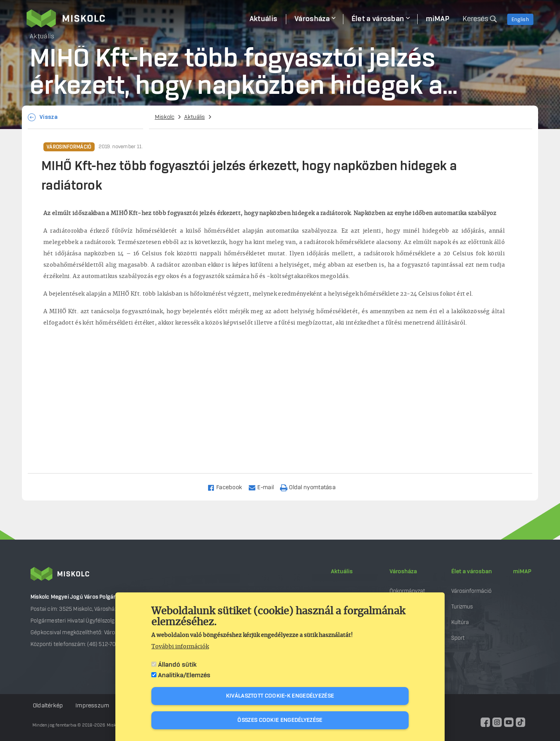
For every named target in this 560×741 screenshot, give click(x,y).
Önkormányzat (407, 591)
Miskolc (165, 117)
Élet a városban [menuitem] (378, 19)
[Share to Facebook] (228, 487)
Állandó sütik (177, 665)
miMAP (522, 572)
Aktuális (195, 117)
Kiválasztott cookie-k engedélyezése (280, 696)
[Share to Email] (265, 487)
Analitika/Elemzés (184, 675)
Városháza (403, 572)
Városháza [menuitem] (312, 19)
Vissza (48, 117)
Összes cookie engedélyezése (280, 720)
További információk (180, 647)
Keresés (475, 19)
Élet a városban (472, 572)
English (520, 20)
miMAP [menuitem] (438, 19)
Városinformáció (69, 147)
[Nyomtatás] (311, 487)
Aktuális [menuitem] (263, 19)
